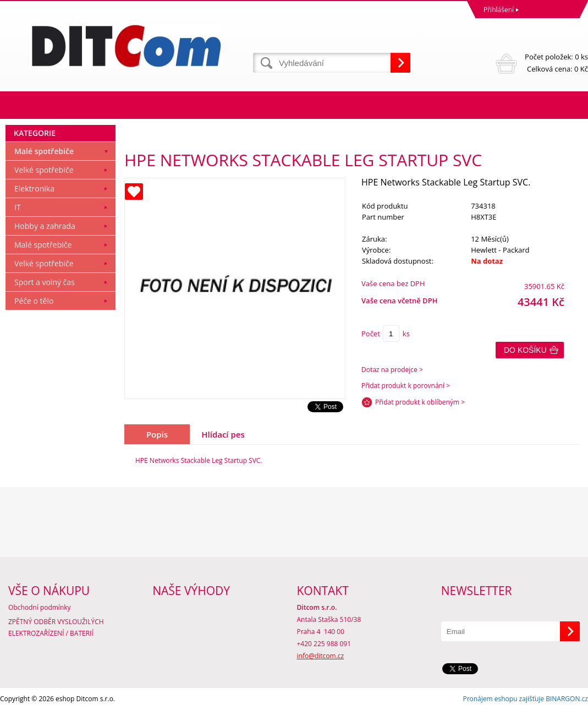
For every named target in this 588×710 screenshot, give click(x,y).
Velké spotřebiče (44, 170)
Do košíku (525, 350)
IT (18, 207)
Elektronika (34, 189)
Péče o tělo (34, 301)
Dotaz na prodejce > (392, 370)
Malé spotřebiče (44, 151)
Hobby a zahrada (45, 226)
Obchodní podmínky (40, 607)
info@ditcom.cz (321, 656)
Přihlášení (499, 10)
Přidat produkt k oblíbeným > (420, 402)
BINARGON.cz (567, 699)
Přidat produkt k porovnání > (406, 386)
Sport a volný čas (45, 282)
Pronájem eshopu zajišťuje (503, 699)
